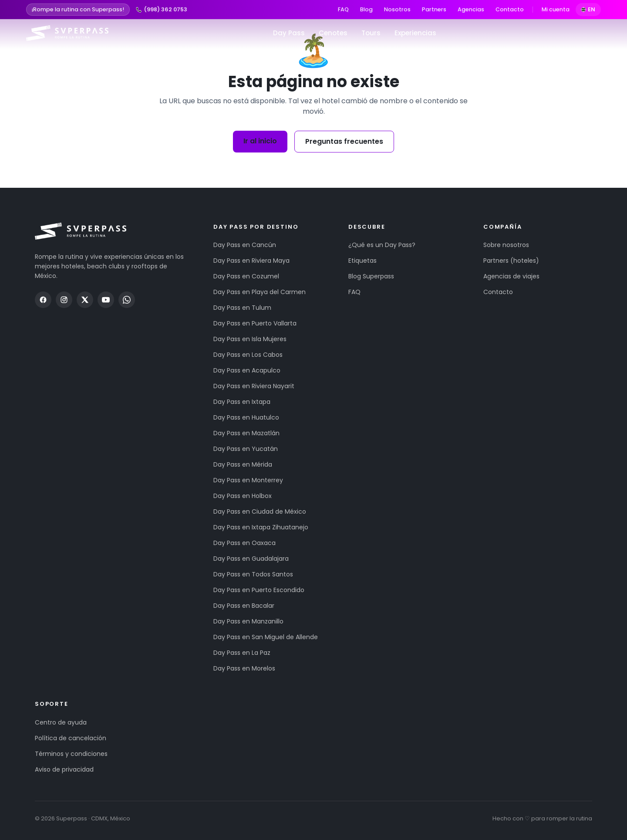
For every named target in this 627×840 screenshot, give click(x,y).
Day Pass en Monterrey (248, 480)
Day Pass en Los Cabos (248, 355)
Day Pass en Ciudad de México (260, 511)
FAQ (343, 9)
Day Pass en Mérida (243, 464)
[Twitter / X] (85, 300)
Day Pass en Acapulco (247, 370)
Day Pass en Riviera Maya (251, 261)
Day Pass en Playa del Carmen (260, 292)
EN (588, 9)
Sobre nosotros (506, 245)
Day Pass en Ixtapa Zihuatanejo (261, 527)
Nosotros (397, 9)
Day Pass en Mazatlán (246, 433)
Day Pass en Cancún (245, 245)
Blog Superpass (371, 276)
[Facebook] (43, 300)
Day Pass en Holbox (243, 496)
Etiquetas (362, 261)
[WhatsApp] (127, 300)
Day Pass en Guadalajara (251, 559)
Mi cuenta (556, 9)
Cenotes (333, 33)
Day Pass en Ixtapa (242, 402)
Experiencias (415, 33)
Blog (366, 9)
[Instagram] (64, 300)
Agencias (471, 9)
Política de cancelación (71, 738)
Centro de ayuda (61, 722)
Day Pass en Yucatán (246, 449)
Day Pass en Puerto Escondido (259, 590)
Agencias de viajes (511, 276)
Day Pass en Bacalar (244, 606)
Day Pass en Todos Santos (253, 574)
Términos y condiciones (71, 754)
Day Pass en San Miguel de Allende (266, 637)
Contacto (510, 9)
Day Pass (289, 33)
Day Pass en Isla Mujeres (250, 339)
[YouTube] (106, 300)
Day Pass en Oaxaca (244, 543)
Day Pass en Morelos (244, 668)
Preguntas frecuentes (344, 141)
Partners (434, 9)
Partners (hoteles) (511, 261)
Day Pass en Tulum (242, 308)
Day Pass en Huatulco (246, 417)
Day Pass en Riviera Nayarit (254, 386)
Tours (371, 33)
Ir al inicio (260, 141)
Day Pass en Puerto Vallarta (255, 323)
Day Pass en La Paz (242, 653)
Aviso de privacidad (64, 769)
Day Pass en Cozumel (246, 276)
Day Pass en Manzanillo (248, 621)
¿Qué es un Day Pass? (382, 245)
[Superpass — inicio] (67, 33)
